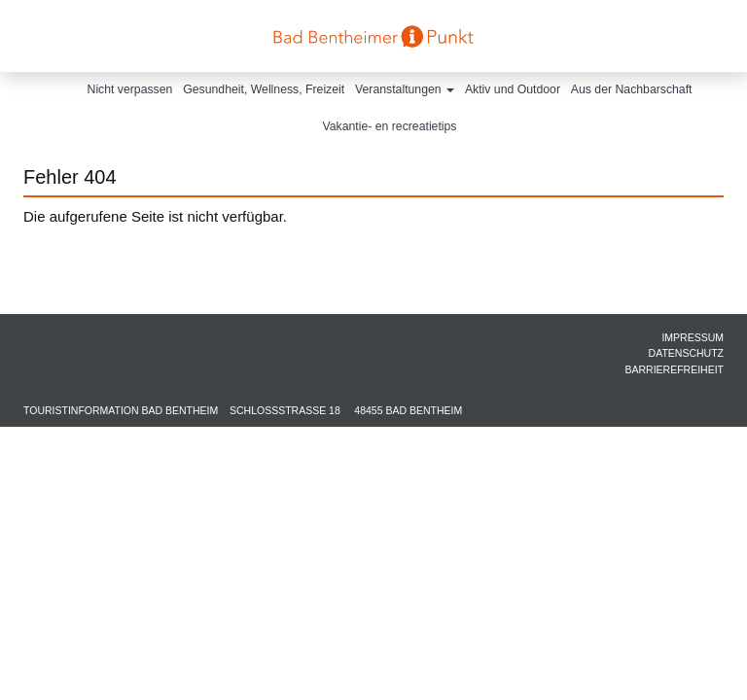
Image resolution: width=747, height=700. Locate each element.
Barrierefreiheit (674, 369)
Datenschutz (686, 353)
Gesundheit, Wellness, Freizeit (264, 89)
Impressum (693, 337)
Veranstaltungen (405, 89)
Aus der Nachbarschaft (632, 89)
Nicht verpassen (130, 89)
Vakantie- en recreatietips (390, 126)
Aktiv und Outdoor (513, 89)
